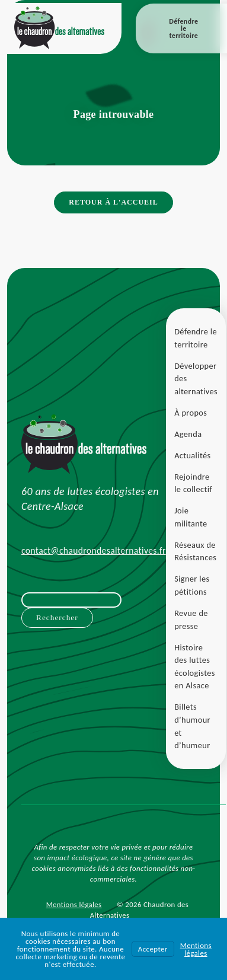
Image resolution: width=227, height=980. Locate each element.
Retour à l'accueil (113, 202)
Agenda (188, 434)
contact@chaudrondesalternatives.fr (94, 550)
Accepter (153, 949)
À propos (191, 413)
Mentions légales (74, 904)
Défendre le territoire (183, 28)
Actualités (192, 455)
